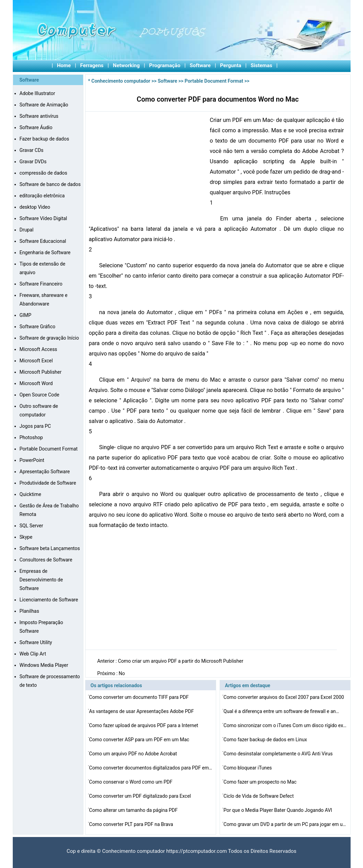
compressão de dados (43, 173)
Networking (127, 65)
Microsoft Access (38, 349)
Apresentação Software (45, 472)
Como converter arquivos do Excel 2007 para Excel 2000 (284, 697)
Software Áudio (36, 127)
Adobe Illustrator (37, 93)
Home (64, 65)
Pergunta (231, 65)
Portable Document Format (49, 449)
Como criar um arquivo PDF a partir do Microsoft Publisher (181, 661)
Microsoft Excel (36, 361)
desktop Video (35, 207)
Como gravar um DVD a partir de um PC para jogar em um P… (285, 824)
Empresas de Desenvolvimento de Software (41, 580)
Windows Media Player (44, 665)
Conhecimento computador (121, 81)
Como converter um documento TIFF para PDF (139, 697)
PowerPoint (32, 460)
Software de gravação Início (49, 338)
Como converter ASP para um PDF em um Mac (140, 740)
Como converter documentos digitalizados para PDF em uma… (151, 768)
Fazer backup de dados (44, 139)
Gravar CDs (32, 150)
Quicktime (31, 494)
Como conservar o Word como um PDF (131, 782)
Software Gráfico (38, 327)
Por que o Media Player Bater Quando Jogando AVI (278, 810)
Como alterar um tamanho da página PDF (134, 810)
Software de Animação (44, 105)
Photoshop (31, 437)
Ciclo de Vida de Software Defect (259, 796)
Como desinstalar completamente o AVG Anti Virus (279, 754)
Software (200, 65)
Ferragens (92, 65)
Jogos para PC (35, 426)
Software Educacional (43, 241)
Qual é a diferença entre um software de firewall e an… (281, 711)
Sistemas (261, 65)
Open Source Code (39, 395)
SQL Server (31, 526)
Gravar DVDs (33, 162)
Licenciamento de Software (49, 600)
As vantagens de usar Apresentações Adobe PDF (142, 711)
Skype (26, 537)
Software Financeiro (41, 284)
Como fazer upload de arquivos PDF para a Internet (144, 725)
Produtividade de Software (48, 483)
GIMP (26, 315)
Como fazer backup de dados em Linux (266, 740)
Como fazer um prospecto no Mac (260, 782)
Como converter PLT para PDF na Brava (132, 824)
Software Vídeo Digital (43, 218)
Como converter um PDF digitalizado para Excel (140, 796)
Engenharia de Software (45, 252)
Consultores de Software (46, 560)
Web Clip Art (33, 654)
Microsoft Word (36, 383)
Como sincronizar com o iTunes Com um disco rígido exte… (285, 725)
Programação (165, 65)
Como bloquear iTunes (248, 768)
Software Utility (36, 642)
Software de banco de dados (50, 184)
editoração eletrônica (42, 196)
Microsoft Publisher (41, 372)
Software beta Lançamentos (50, 548)
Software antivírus (39, 116)
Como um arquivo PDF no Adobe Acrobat (134, 754)
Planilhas (29, 611)
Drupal (27, 230)
